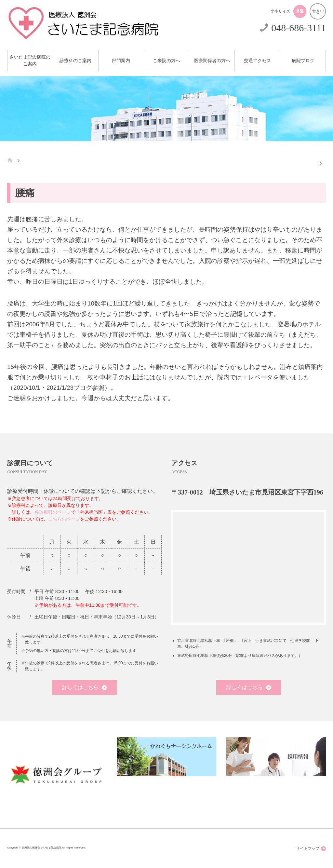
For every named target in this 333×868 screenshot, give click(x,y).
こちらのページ (64, 519)
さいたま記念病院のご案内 (30, 61)
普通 (300, 11)
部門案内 (121, 61)
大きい (318, 11)
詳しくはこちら (84, 687)
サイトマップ (311, 849)
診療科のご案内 (75, 61)
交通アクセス (258, 61)
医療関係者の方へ (212, 61)
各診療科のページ (53, 512)
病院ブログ (303, 61)
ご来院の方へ (166, 61)
